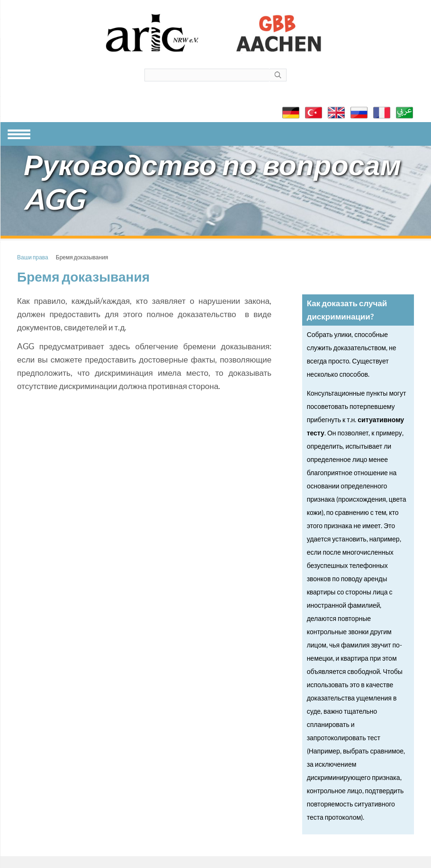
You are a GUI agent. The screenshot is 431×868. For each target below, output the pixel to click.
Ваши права (33, 257)
